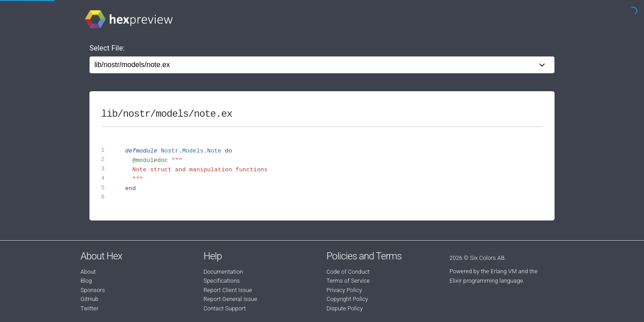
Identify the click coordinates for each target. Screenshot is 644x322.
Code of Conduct (348, 272)
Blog (86, 281)
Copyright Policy (347, 299)
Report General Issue (230, 299)
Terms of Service (348, 281)
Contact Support (225, 308)
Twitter (89, 308)
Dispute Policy (345, 308)
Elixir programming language (486, 281)
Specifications (222, 281)
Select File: (107, 48)
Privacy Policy (344, 290)
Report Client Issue (228, 290)
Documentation (223, 272)
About (88, 272)
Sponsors (93, 290)
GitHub (89, 299)
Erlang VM (504, 271)
